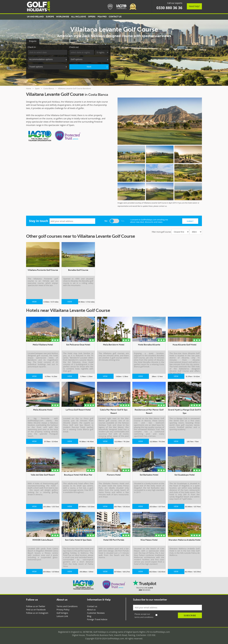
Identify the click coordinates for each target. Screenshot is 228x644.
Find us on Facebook (36, 609)
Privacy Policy (63, 609)
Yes (123, 220)
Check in (32, 46)
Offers (92, 17)
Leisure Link (62, 616)
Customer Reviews (96, 612)
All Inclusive (79, 17)
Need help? (194, 6)
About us (91, 609)
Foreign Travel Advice (97, 619)
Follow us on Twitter (36, 606)
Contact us (92, 606)
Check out (74, 46)
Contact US (115, 17)
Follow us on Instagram (37, 612)
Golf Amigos (62, 612)
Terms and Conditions (67, 606)
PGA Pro (102, 17)
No (106, 220)
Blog (89, 616)
